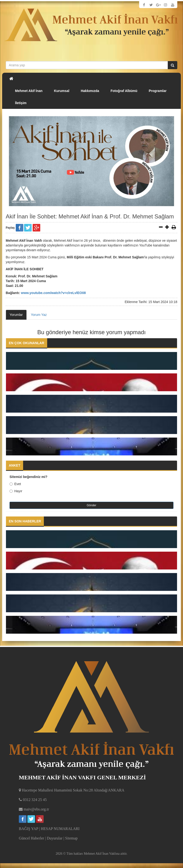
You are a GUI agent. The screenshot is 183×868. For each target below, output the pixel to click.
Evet (15, 484)
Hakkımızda (90, 91)
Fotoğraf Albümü (124, 91)
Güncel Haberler (31, 838)
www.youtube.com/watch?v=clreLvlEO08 (53, 293)
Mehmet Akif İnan (29, 91)
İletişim (21, 103)
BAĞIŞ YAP (28, 829)
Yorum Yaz (39, 315)
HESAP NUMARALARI (60, 829)
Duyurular (55, 838)
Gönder (91, 505)
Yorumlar (16, 315)
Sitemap (71, 838)
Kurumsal (62, 91)
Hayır (16, 491)
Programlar (158, 91)
